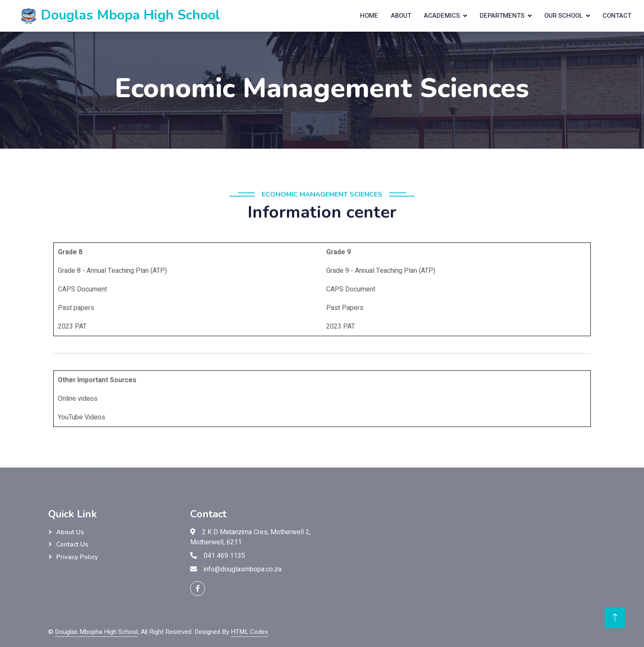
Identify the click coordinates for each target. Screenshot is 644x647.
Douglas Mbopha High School (96, 632)
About (401, 16)
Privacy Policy (77, 557)
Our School (563, 16)
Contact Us (72, 544)
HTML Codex (249, 632)
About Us (70, 532)
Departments (502, 16)
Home (369, 16)
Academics (442, 16)
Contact (617, 16)
